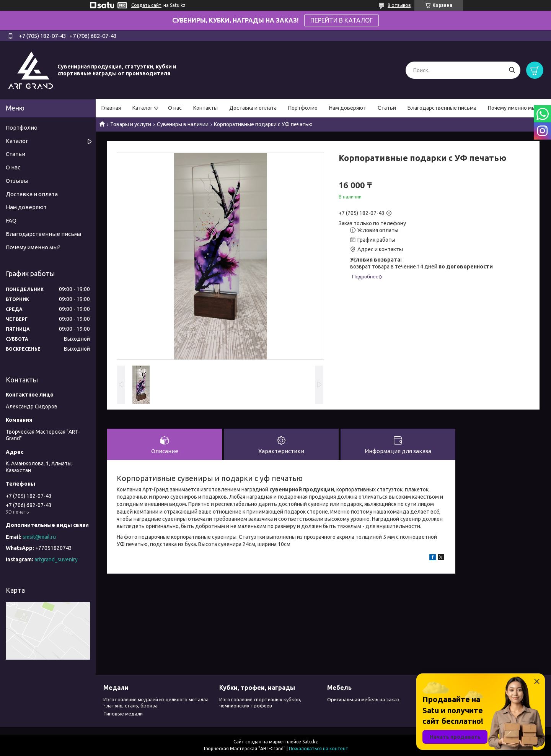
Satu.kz (310, 742)
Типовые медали (123, 714)
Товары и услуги (131, 124)
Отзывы (17, 181)
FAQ (11, 220)
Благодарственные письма (442, 108)
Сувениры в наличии (183, 124)
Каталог (143, 108)
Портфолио (303, 108)
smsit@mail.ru (39, 537)
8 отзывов (399, 5)
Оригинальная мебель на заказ (363, 699)
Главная (111, 108)
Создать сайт (146, 5)
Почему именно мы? (513, 108)
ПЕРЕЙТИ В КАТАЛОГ (342, 20)
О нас (175, 108)
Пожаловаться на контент (319, 749)
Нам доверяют (348, 108)
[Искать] (512, 70)
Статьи (387, 108)
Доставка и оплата (253, 108)
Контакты (205, 108)
